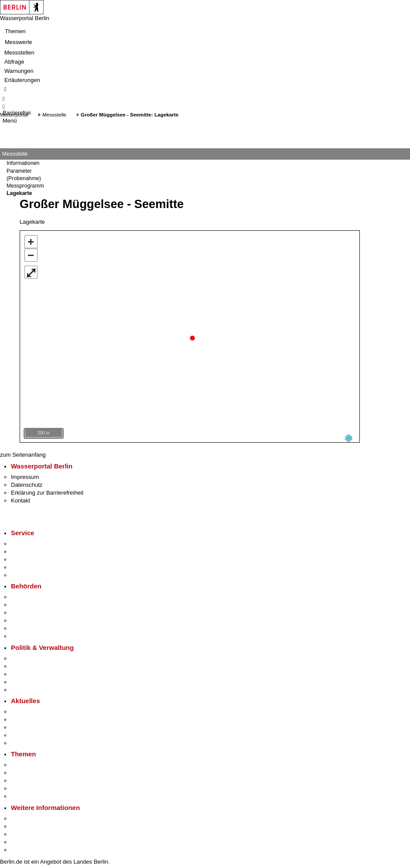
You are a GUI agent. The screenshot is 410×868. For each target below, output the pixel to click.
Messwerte (19, 42)
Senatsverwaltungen (37, 603)
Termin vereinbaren (35, 549)
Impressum (25, 475)
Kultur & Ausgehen (34, 816)
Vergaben (23, 688)
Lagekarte (19, 193)
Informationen (23, 163)
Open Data (25, 680)
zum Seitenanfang (23, 453)
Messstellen (19, 53)
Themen (15, 31)
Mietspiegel (25, 786)
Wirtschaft (24, 832)
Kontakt (20, 498)
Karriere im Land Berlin (40, 664)
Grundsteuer (27, 794)
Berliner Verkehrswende (41, 771)
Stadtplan (23, 848)
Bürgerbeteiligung (33, 672)
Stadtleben (24, 840)
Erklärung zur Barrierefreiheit (47, 490)
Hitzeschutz (26, 741)
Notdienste (24, 565)
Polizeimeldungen (33, 717)
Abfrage (14, 62)
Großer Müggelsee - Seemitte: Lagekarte (130, 114)
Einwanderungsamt (35, 634)
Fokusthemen (28, 763)
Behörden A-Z (28, 595)
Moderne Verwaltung (37, 778)
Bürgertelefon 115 (33, 557)
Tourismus (24, 824)
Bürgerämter (27, 618)
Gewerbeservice (31, 573)
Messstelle (54, 114)
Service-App (26, 542)
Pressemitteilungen (35, 709)
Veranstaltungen (31, 725)
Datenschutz (27, 483)
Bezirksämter (27, 610)
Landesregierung (32, 656)
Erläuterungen (22, 80)
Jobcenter (23, 626)
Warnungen (19, 71)
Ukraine (21, 733)
